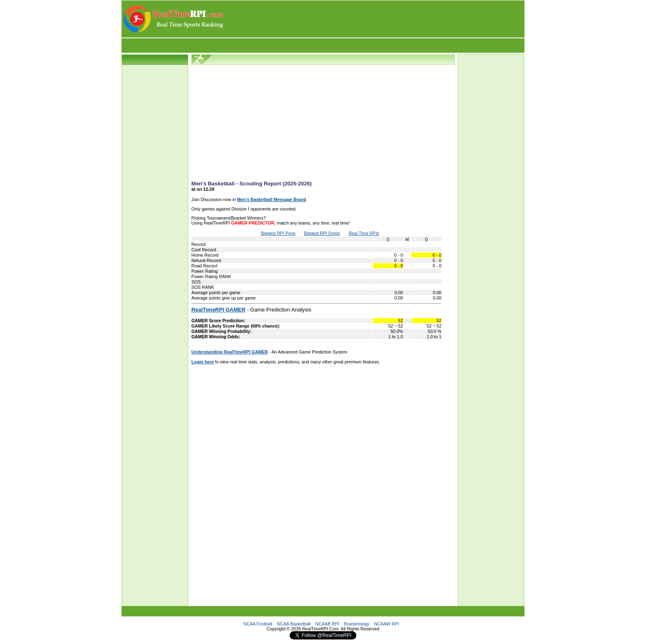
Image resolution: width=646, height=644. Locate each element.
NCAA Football (258, 624)
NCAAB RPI (327, 624)
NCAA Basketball (294, 624)
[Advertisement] (374, 19)
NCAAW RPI (386, 624)
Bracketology (357, 624)
